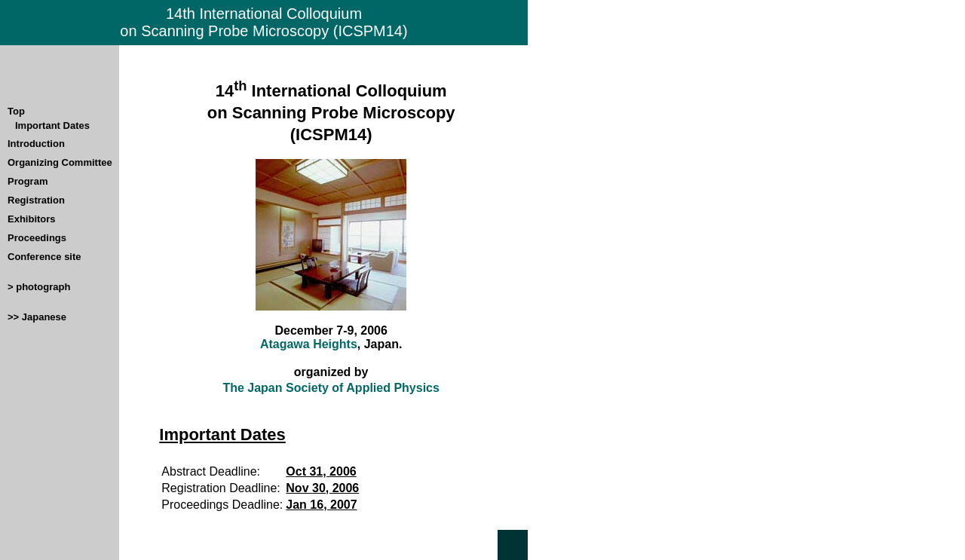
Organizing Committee (60, 162)
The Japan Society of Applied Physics (331, 388)
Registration (36, 200)
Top (16, 111)
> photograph (39, 287)
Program (28, 181)
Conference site (44, 257)
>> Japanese (37, 317)
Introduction (36, 144)
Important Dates (52, 125)
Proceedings (37, 238)
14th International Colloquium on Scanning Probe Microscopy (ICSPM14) (263, 22)
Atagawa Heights (309, 344)
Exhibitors (32, 219)
